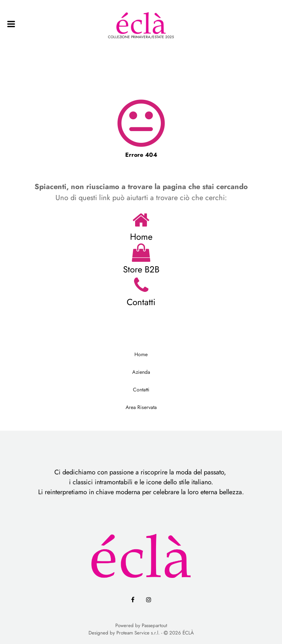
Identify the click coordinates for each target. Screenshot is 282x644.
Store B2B (141, 269)
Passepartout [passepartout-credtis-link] (154, 625)
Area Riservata (141, 407)
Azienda (141, 372)
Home (141, 237)
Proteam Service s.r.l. (138, 633)
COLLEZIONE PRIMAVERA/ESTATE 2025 (141, 37)
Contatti (141, 302)
